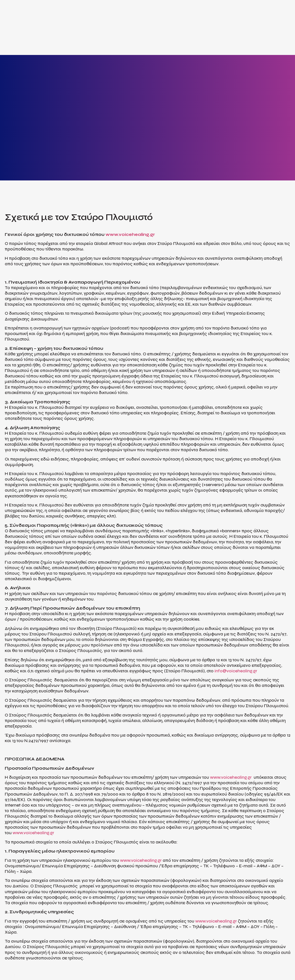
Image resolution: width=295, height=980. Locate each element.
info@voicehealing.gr (236, 671)
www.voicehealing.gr (130, 235)
